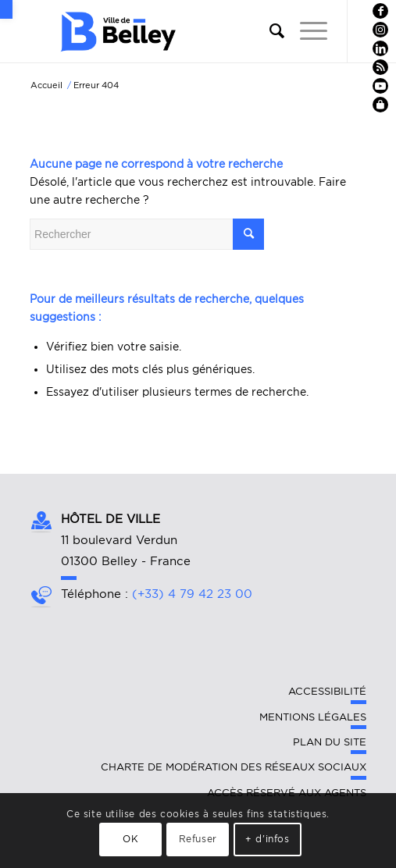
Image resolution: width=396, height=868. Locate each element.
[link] (6, 9)
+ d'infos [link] (267, 839)
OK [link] (130, 839)
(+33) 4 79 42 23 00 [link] (192, 594)
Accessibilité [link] (327, 691)
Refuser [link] (198, 839)
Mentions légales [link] (313, 717)
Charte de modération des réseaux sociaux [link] (234, 767)
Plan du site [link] (330, 742)
